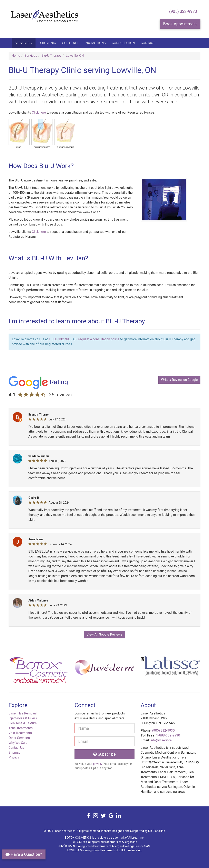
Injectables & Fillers (23, 718)
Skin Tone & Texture (23, 723)
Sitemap (14, 752)
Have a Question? (24, 854)
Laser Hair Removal (23, 713)
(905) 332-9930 (183, 11)
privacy (98, 764)
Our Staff (70, 43)
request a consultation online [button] (99, 339)
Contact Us (16, 748)
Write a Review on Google (179, 380)
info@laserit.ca (161, 740)
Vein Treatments (20, 733)
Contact (148, 43)
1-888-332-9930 (61, 339)
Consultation (123, 43)
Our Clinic (47, 43)
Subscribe (104, 754)
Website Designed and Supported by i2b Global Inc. (133, 831)
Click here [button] (39, 112)
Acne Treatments (21, 728)
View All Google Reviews (104, 634)
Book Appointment (180, 24)
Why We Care (18, 743)
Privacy (14, 757)
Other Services (19, 738)
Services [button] (24, 43)
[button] (23, 672)
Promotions (95, 43)
